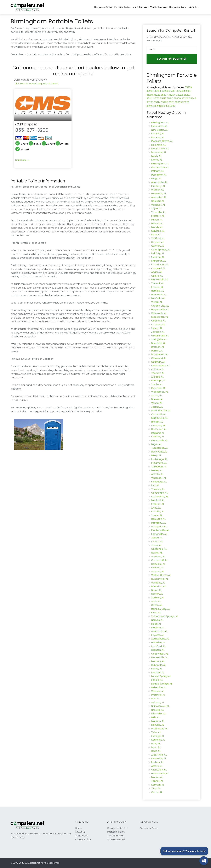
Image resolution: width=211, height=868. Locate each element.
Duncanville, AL (160, 579)
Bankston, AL (158, 586)
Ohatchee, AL (159, 549)
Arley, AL (156, 508)
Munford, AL (158, 500)
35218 (150, 95)
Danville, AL (158, 725)
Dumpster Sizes (178, 7)
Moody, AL (157, 227)
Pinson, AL (157, 220)
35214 (157, 102)
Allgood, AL (157, 377)
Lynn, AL (156, 744)
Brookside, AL (159, 152)
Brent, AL (156, 590)
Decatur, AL (158, 672)
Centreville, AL (159, 493)
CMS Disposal (27, 124)
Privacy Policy (83, 839)
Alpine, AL (157, 396)
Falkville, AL (158, 511)
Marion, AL (157, 777)
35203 (165, 91)
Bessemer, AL (159, 175)
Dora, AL (156, 235)
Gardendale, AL (160, 167)
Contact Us (82, 836)
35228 (180, 95)
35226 (186, 102)
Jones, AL (156, 545)
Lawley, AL (157, 470)
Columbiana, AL (160, 265)
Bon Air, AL (157, 399)
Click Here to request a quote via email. (36, 84)
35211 (171, 102)
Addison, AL (158, 598)
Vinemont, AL (159, 478)
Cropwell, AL (158, 268)
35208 (177, 98)
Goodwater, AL (160, 654)
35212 (150, 98)
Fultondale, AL (159, 126)
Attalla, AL (157, 766)
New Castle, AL (160, 130)
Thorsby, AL (158, 373)
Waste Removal (159, 7)
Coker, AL (157, 605)
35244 (150, 106)
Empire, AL (157, 287)
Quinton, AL (158, 246)
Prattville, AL (158, 695)
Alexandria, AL (159, 631)
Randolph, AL (159, 380)
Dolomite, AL (158, 145)
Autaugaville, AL (160, 639)
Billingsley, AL (159, 523)
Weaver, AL (158, 691)
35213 (156, 98)
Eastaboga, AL (159, 459)
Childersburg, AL (160, 366)
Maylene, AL (158, 231)
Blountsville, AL (159, 440)
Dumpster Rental (103, 7)
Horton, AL (157, 594)
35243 (193, 98)
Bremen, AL (158, 347)
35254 (157, 91)
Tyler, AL (156, 732)
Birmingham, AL (160, 122)
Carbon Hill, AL (159, 560)
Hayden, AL (157, 242)
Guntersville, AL (160, 773)
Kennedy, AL (158, 740)
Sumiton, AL (158, 257)
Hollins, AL (157, 553)
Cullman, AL (158, 369)
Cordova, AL (158, 324)
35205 (165, 102)
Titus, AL (156, 788)
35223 (187, 95)
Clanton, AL (158, 437)
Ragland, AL (158, 433)
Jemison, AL (158, 332)
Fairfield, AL (158, 134)
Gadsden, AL (158, 642)
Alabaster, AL (159, 197)
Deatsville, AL (159, 758)
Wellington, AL (159, 729)
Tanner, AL (157, 781)
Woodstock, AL (160, 392)
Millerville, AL (158, 714)
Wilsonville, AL (159, 313)
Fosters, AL (157, 762)
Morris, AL (157, 160)
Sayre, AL (156, 208)
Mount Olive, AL (160, 149)
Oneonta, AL (158, 426)
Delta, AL (156, 624)
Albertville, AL (159, 755)
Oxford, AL (157, 541)
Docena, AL (158, 137)
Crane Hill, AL (159, 414)
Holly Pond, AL (159, 452)
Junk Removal (141, 7)
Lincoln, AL (157, 422)
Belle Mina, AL (159, 687)
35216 (158, 106)
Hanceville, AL (159, 295)
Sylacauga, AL (159, 482)
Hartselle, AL (158, 564)
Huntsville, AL (159, 665)
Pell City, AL (158, 253)
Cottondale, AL (160, 497)
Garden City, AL (160, 306)
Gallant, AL (157, 568)
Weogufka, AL (159, 527)
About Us (80, 832)
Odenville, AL (158, 321)
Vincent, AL (158, 283)
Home (78, 828)
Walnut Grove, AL (161, 575)
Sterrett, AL (158, 216)
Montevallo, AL (159, 279)
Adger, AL (157, 272)
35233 (150, 91)
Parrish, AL (157, 351)
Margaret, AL (159, 261)
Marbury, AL (158, 661)
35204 (172, 95)
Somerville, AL (159, 534)
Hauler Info (194, 7)
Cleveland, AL (159, 358)
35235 (150, 102)
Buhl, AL (155, 699)
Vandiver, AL (158, 205)
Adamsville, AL (159, 182)
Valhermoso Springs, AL (165, 616)
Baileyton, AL (158, 519)
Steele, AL (157, 515)
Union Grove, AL (160, 706)
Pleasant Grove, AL (162, 141)
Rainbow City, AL (161, 609)
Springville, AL (159, 339)
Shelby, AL (157, 384)
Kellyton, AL (158, 785)
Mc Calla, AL (158, 298)
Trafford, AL (158, 238)
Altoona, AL (158, 571)
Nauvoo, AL (157, 620)
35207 (164, 95)
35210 (170, 98)
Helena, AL (157, 223)
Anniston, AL (158, 556)
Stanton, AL (158, 504)
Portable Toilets (123, 7)
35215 (164, 106)
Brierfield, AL (158, 343)
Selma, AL (157, 669)
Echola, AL (157, 680)
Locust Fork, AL (160, 317)
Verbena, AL (158, 583)
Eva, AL (155, 485)
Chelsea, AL (158, 201)
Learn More (22, 160)
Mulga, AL (156, 178)
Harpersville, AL (160, 309)
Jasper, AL (157, 407)
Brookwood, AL (160, 354)
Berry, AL (156, 455)
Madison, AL (158, 628)
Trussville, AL (158, 212)
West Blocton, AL (161, 410)
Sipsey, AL (157, 328)
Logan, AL (156, 444)
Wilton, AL (157, 302)
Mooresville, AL (160, 657)
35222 (157, 95)
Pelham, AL (157, 171)
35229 (188, 87)
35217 (163, 98)
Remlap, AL (158, 291)
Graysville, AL (159, 193)
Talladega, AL (159, 467)
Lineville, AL (157, 710)
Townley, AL (158, 489)
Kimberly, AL (158, 186)
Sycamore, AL (159, 463)
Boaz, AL (156, 747)
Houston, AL (158, 650)
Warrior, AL (157, 190)
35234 (187, 91)
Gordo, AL (157, 792)
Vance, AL (157, 403)
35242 (172, 106)
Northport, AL (159, 429)
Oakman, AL (158, 362)
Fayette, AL (158, 635)
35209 (178, 102)
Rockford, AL (158, 646)
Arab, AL (156, 601)
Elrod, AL (156, 613)
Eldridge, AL (158, 736)
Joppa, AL (157, 538)
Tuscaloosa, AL (160, 448)
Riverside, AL (158, 388)
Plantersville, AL (160, 530)
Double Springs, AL (162, 684)
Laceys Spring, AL (161, 676)
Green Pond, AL (160, 336)
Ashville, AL (157, 474)
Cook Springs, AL (161, 250)
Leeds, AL (156, 156)
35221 (172, 91)
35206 (185, 98)
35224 (179, 91)
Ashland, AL (158, 702)
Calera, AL (157, 276)
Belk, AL (155, 717)
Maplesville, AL (159, 418)
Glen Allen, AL (159, 770)
